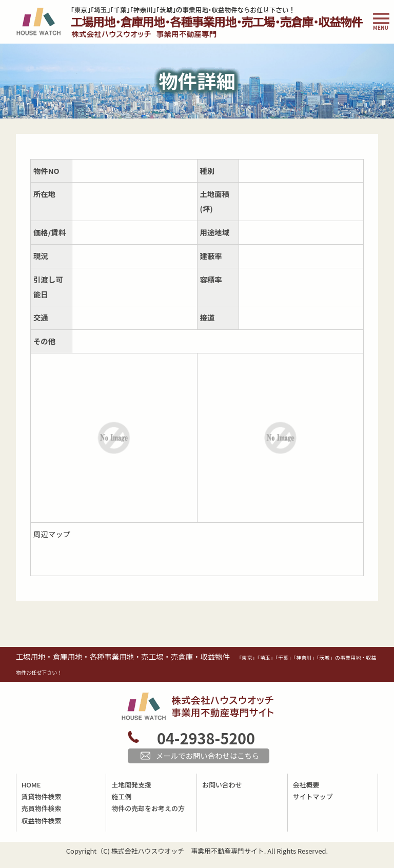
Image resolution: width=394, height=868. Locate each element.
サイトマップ (313, 796)
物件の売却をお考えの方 (148, 808)
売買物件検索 (42, 808)
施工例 (121, 796)
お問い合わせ (222, 785)
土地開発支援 (131, 785)
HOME (31, 785)
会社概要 (306, 785)
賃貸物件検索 (42, 796)
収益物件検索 (42, 821)
